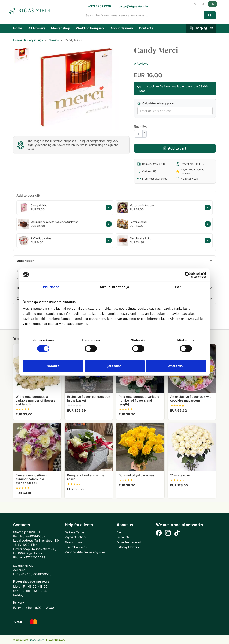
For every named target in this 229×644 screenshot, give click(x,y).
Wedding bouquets (90, 28)
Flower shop (61, 28)
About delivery (122, 28)
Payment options (76, 537)
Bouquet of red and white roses (86, 477)
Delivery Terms (75, 532)
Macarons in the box (142, 205)
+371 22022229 (100, 6)
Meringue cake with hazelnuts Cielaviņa (55, 222)
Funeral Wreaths (76, 547)
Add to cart (177, 148)
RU (203, 4)
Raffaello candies (41, 238)
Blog (120, 532)
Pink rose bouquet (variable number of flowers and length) (139, 400)
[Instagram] (168, 533)
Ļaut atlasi (114, 366)
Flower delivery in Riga (28, 40)
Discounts (123, 537)
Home (18, 28)
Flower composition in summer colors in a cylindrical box (32, 479)
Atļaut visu (176, 366)
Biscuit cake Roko (140, 238)
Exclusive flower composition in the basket (89, 398)
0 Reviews (141, 63)
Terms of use (74, 542)
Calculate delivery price (155, 103)
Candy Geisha (39, 205)
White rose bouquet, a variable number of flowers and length (35, 400)
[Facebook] (159, 533)
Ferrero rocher (139, 222)
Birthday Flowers (128, 547)
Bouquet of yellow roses (136, 475)
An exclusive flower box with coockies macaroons (191, 398)
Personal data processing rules (85, 552)
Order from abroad (129, 542)
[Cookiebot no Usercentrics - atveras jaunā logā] (188, 275)
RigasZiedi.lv (36, 640)
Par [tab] (178, 287)
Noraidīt (53, 366)
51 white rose (180, 475)
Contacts (146, 28)
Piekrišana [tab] (51, 287)
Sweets (54, 40)
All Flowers (37, 28)
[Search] (210, 15)
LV (194, 4)
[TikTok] (177, 533)
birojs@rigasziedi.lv (133, 6)
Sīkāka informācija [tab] (115, 287)
